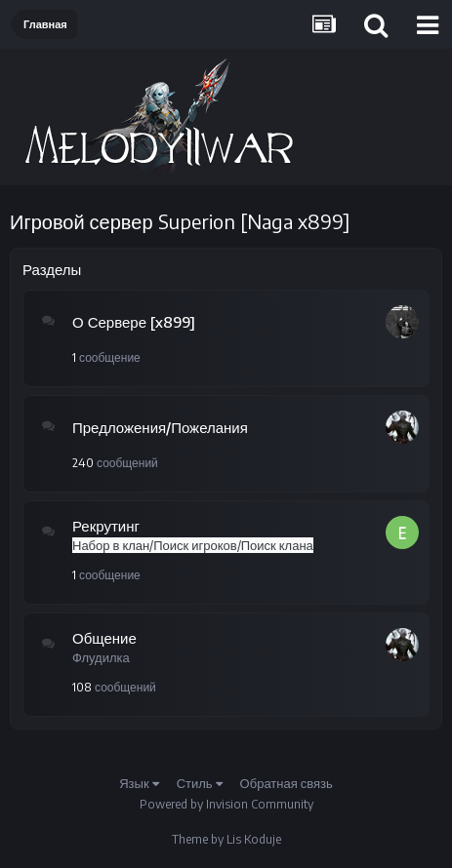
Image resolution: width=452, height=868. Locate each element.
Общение (104, 638)
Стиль (200, 783)
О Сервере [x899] (134, 322)
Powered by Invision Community (226, 804)
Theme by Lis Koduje (226, 839)
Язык (139, 783)
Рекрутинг (106, 526)
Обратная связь (287, 783)
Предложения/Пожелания (160, 427)
